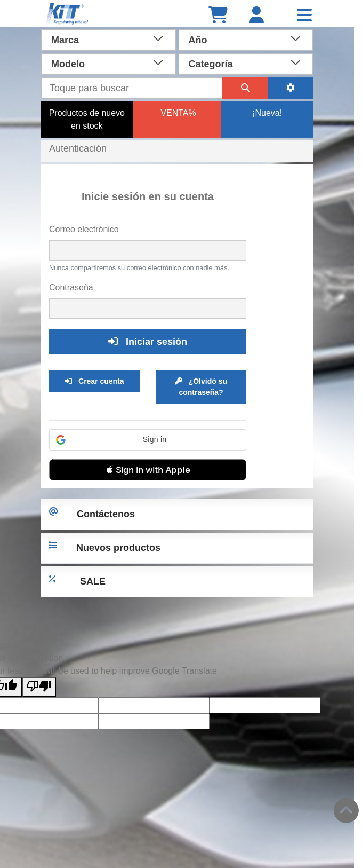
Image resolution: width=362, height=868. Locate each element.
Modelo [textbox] (68, 64)
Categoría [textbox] (211, 64)
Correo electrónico (84, 229)
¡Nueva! (267, 113)
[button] (148, 440)
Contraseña (71, 287)
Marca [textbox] (65, 40)
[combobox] (108, 39)
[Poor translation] (39, 687)
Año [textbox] (198, 40)
